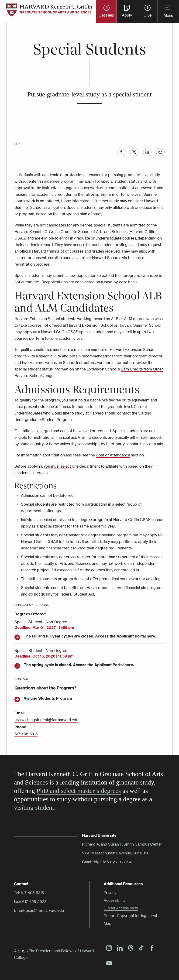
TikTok (140, 949)
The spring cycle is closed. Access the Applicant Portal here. (79, 665)
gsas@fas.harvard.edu (45, 910)
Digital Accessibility (121, 908)
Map (108, 923)
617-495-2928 (34, 901)
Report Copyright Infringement (131, 916)
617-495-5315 (26, 734)
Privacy (110, 893)
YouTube (108, 964)
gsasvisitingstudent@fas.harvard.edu (46, 720)
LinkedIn (147, 152)
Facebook (121, 152)
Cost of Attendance (113, 455)
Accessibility (115, 900)
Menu (168, 15)
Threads (129, 949)
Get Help (106, 15)
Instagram (108, 949)
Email (160, 152)
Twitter (134, 152)
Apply (127, 15)
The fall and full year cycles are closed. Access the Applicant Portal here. (90, 636)
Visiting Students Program (48, 698)
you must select (58, 466)
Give (148, 15)
